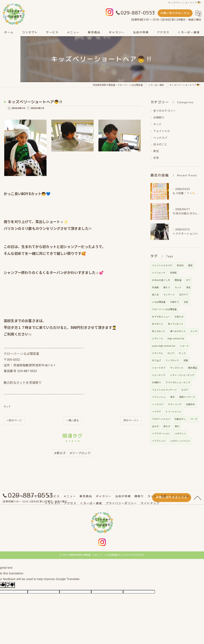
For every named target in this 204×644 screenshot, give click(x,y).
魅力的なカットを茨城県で (23, 383)
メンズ (194, 331)
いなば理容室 (159, 302)
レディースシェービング (182, 375)
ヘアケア (156, 412)
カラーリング (175, 404)
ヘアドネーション (161, 434)
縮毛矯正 (193, 368)
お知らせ (179, 317)
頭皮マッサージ (187, 397)
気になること (159, 331)
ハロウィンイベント (180, 441)
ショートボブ (159, 368)
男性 (156, 151)
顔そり (167, 288)
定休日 (180, 266)
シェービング (159, 375)
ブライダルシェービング (178, 383)
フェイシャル (162, 131)
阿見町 (174, 273)
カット (7, 407)
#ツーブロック (80, 454)
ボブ (188, 280)
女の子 (155, 426)
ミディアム (157, 353)
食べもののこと (178, 331)
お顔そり (175, 302)
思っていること (176, 324)
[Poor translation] (10, 585)
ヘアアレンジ (159, 441)
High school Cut (176, 339)
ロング (171, 353)
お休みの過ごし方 (161, 280)
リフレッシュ (159, 397)
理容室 (178, 280)
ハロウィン (180, 434)
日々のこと (160, 145)
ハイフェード (159, 273)
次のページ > (131, 421)
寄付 (177, 426)
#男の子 (60, 454)
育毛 (172, 397)
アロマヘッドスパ (161, 419)
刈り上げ (156, 360)
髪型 (190, 266)
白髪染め (190, 404)
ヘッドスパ (160, 138)
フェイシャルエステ (162, 266)
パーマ (194, 419)
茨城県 (155, 288)
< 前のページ (14, 421)
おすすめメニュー (161, 317)
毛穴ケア (184, 295)
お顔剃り (159, 118)
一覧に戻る (73, 421)
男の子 (167, 426)
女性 (156, 158)
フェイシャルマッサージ (164, 390)
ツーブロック (172, 360)
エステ (185, 390)
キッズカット (177, 368)
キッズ (182, 353)
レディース (157, 339)
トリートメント (173, 412)
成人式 (155, 295)
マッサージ (169, 295)
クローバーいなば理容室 (164, 309)
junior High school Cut (164, 346)
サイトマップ (150, 504)
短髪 (186, 360)
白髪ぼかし (180, 419)
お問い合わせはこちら (175, 13)
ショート (184, 346)
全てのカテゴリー (164, 111)
